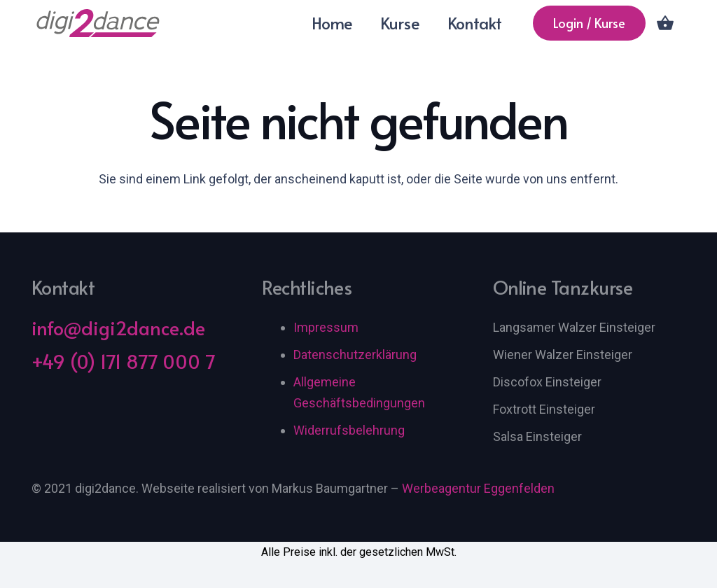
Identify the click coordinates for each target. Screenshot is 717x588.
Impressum (326, 327)
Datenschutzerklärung (355, 355)
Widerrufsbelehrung (349, 430)
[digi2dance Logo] (99, 23)
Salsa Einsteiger (537, 436)
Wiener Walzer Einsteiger (563, 355)
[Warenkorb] (666, 23)
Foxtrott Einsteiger (544, 409)
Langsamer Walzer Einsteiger (574, 327)
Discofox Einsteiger (547, 382)
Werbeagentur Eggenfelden (478, 488)
